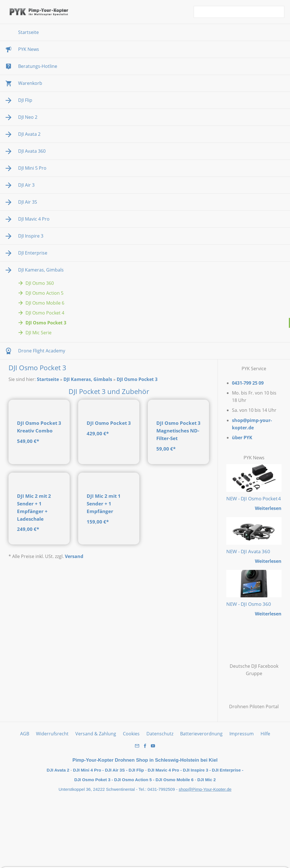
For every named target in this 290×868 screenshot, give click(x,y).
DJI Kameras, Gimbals (88, 379)
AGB (25, 734)
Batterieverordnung (201, 734)
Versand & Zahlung (96, 734)
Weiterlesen (268, 508)
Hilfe (265, 734)
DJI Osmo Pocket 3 (137, 379)
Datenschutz (160, 734)
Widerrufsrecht (52, 734)
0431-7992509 (162, 789)
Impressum (242, 734)
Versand (74, 645)
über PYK (242, 438)
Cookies (131, 734)
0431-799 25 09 (248, 383)
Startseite (48, 379)
